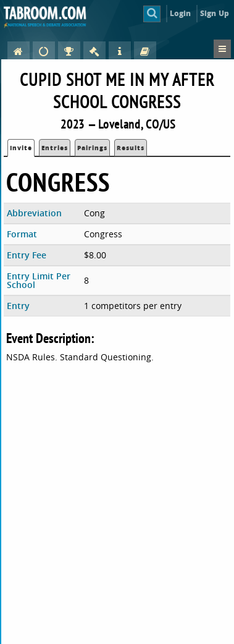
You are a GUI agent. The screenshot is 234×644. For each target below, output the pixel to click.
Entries (55, 148)
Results (131, 148)
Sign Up (215, 13)
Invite (21, 148)
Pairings (92, 148)
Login (181, 13)
